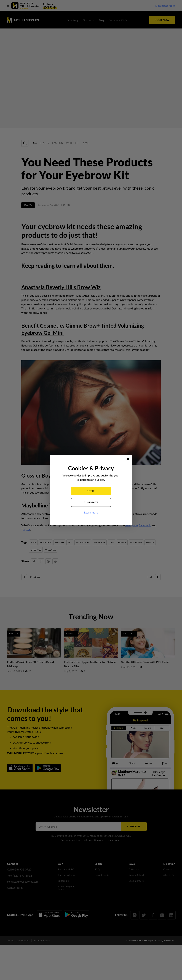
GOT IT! (91, 491)
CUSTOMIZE (91, 503)
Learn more (91, 513)
